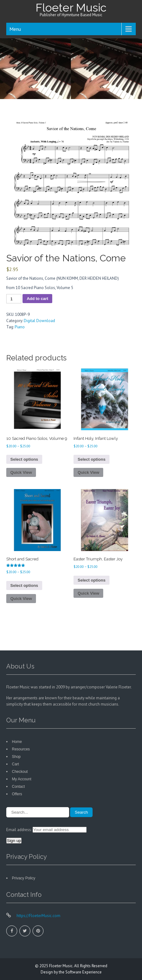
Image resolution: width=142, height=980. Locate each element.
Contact (18, 787)
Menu (15, 29)
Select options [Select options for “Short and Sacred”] (24, 585)
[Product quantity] (14, 299)
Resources (21, 749)
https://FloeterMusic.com (38, 916)
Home (17, 742)
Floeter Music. (62, 966)
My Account (22, 779)
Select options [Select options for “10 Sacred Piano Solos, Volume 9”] (24, 459)
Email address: (19, 830)
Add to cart (37, 299)
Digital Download (39, 321)
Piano (20, 327)
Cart (15, 764)
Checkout (20, 772)
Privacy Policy (24, 878)
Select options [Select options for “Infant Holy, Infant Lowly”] (91, 459)
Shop (16, 757)
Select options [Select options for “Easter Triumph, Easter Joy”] (91, 580)
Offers (17, 794)
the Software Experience (80, 972)
